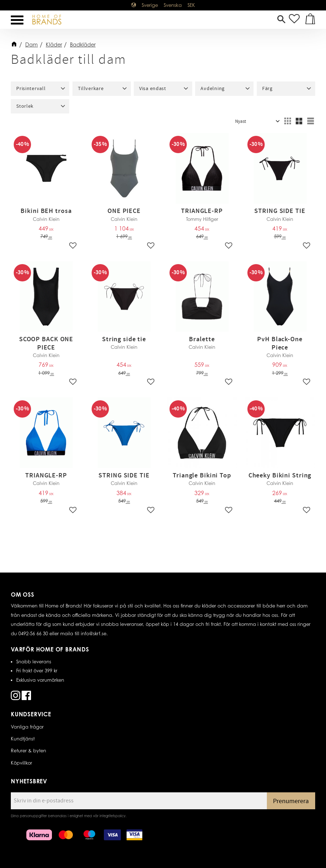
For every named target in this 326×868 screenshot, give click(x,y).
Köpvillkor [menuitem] (21, 763)
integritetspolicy (113, 816)
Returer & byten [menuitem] (28, 751)
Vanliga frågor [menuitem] (27, 727)
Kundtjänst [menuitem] (23, 739)
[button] (17, 20)
